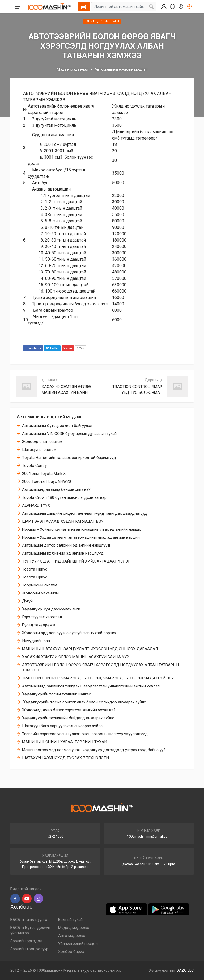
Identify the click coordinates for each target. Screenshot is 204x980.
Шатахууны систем (39, 450)
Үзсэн (68, 348)
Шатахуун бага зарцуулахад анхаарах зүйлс (62, 726)
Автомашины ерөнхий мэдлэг (50, 417)
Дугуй (27, 601)
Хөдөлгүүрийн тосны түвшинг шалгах (56, 694)
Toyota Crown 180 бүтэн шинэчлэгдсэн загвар (64, 497)
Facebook (33, 348)
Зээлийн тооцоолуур (29, 949)
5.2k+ (80, 348)
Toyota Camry (34, 466)
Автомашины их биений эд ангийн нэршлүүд (63, 553)
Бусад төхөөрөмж (39, 625)
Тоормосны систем (40, 585)
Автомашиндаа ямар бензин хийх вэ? (56, 489)
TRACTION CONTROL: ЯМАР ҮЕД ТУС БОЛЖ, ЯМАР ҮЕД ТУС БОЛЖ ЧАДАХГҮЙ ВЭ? (98, 678)
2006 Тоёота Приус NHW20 (46, 481)
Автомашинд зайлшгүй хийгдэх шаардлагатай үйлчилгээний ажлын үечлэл (91, 686)
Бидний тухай (70, 920)
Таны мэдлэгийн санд (102, 21)
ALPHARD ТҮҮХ (36, 505)
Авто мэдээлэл (72, 936)
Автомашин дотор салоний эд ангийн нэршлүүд (66, 545)
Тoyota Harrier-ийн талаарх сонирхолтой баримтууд (69, 458)
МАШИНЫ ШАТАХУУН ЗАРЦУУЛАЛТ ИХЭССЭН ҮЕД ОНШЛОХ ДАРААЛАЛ (90, 649)
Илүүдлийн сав (36, 641)
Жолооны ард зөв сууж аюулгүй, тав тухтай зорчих (69, 633)
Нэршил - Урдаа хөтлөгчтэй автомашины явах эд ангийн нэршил (81, 537)
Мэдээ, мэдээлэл (73, 69)
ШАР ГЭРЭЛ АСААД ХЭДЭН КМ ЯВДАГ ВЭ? (63, 521)
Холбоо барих (71, 952)
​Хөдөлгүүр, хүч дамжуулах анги (51, 609)
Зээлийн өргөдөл (26, 941)
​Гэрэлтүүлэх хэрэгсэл (42, 617)
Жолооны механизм (40, 593)
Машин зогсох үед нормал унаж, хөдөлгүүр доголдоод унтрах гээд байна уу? (94, 750)
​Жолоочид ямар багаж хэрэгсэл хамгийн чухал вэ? (69, 710)
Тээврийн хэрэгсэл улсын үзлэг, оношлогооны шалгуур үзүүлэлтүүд (85, 734)
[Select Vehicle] (84, 7)
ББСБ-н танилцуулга (29, 920)
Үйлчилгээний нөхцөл (78, 944)
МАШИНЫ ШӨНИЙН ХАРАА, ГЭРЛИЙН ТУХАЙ (65, 742)
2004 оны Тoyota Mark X (44, 474)
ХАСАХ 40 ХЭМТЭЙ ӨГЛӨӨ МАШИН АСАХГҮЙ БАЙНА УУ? (75, 657)
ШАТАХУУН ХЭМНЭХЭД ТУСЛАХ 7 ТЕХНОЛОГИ (65, 758)
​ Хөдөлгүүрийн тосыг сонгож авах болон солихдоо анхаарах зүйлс (84, 702)
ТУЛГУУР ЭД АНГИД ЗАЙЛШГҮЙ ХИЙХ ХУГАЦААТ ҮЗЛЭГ (76, 561)
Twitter (52, 348)
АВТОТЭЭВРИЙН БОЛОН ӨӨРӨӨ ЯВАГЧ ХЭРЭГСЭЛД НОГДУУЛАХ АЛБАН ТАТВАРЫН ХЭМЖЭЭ (101, 668)
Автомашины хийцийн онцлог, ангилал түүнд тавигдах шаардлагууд (84, 513)
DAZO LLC (185, 970)
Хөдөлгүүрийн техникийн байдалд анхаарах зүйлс (68, 718)
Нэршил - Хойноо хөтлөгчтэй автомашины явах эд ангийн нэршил (82, 529)
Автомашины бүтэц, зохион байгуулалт (58, 426)
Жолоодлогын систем (42, 442)
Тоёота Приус (35, 569)
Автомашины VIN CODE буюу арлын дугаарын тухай (69, 434)
